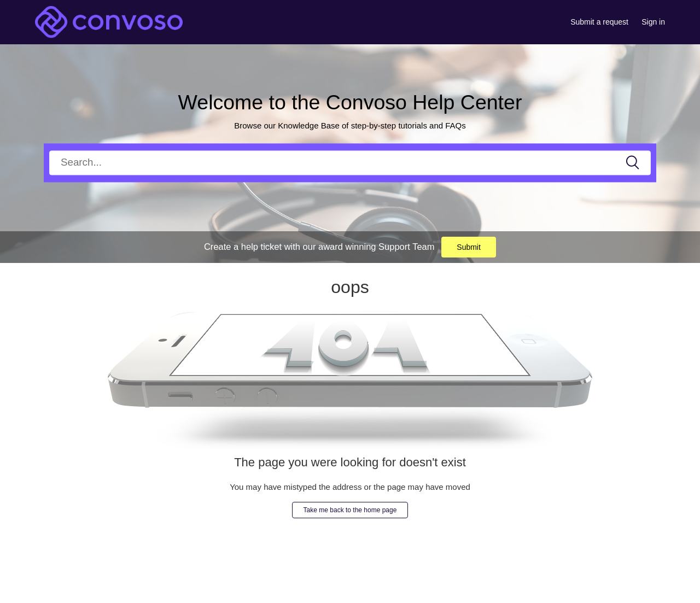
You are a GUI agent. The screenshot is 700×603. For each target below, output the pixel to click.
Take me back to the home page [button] (350, 510)
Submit (469, 247)
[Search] (350, 163)
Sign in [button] (653, 22)
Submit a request (599, 22)
